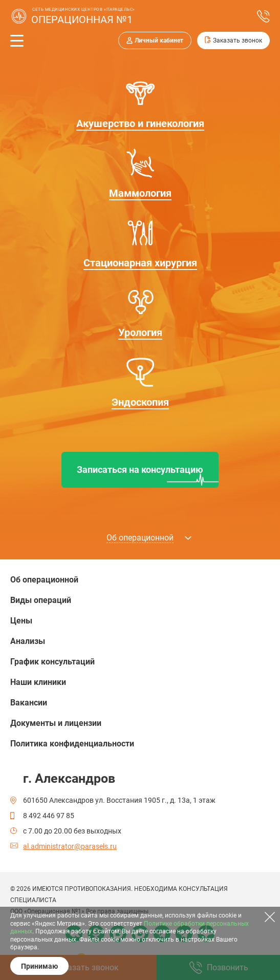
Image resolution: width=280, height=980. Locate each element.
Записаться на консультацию (140, 470)
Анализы (28, 641)
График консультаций (52, 662)
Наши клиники (38, 682)
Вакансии (29, 703)
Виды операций (41, 600)
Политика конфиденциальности (72, 744)
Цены (21, 621)
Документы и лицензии (56, 723)
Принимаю (39, 966)
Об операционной (44, 580)
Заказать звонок (238, 40)
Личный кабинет (159, 40)
